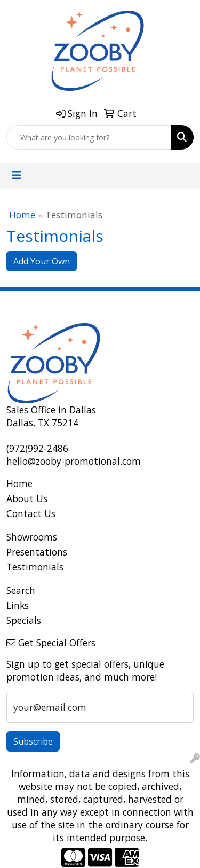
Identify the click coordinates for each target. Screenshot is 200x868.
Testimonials (35, 567)
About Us (27, 498)
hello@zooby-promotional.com (74, 461)
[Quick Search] (89, 137)
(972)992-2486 (37, 448)
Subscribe (33, 741)
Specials (24, 620)
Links (18, 605)
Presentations (37, 552)
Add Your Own (42, 261)
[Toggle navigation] (17, 175)
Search (21, 590)
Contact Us (31, 513)
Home (22, 215)
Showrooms (32, 537)
